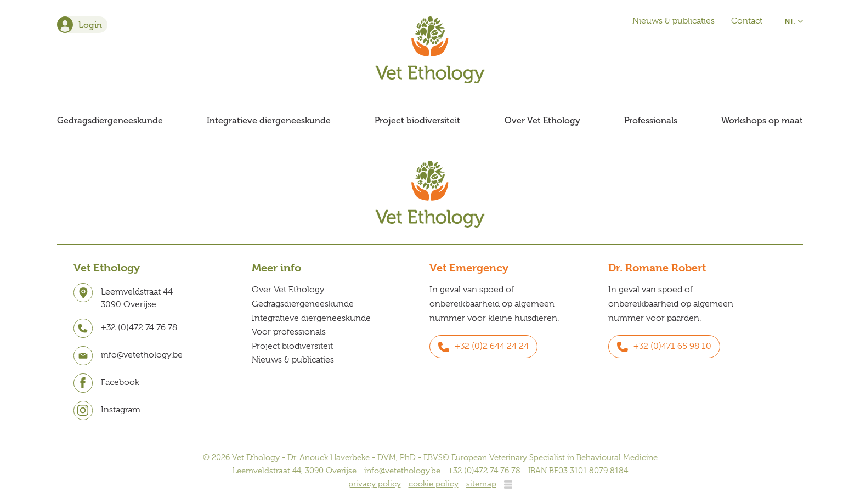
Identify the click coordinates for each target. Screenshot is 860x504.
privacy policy (375, 484)
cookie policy (434, 484)
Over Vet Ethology (542, 121)
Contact (747, 21)
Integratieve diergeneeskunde (269, 121)
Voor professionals (289, 332)
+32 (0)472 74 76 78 (484, 471)
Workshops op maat (762, 121)
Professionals (651, 121)
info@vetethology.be (402, 471)
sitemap (481, 484)
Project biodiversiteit (417, 121)
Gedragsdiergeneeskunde (110, 121)
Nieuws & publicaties (674, 21)
